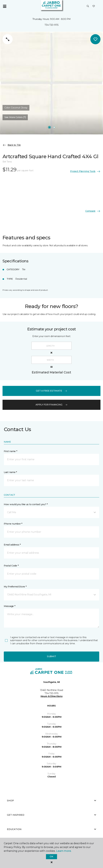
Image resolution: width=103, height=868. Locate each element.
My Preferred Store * (15, 587)
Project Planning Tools (85, 171)
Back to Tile (12, 145)
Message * (9, 606)
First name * (11, 451)
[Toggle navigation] (5, 6)
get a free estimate (51, 391)
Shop (51, 801)
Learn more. (64, 851)
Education (51, 829)
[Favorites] (94, 6)
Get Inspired (51, 815)
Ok (51, 856)
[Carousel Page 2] (54, 127)
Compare (93, 211)
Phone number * (13, 524)
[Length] (51, 346)
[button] (88, 6)
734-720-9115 (51, 25)
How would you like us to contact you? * (26, 504)
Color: (16, 108)
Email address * (12, 545)
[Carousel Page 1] (49, 127)
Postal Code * (11, 566)
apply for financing (51, 405)
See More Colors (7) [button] (15, 117)
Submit (51, 656)
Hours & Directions (52, 696)
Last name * (10, 472)
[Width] (51, 360)
